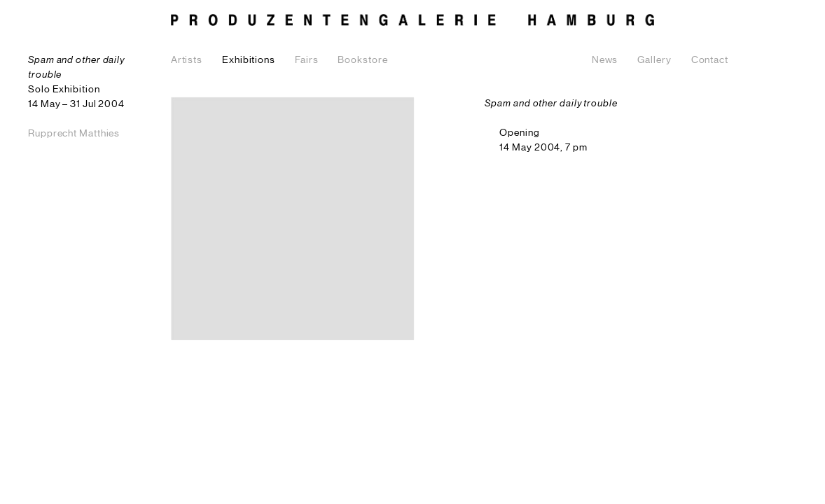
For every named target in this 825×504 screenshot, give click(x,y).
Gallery (654, 60)
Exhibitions (249, 60)
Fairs (307, 60)
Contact (710, 60)
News (605, 60)
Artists (187, 60)
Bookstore (362, 60)
